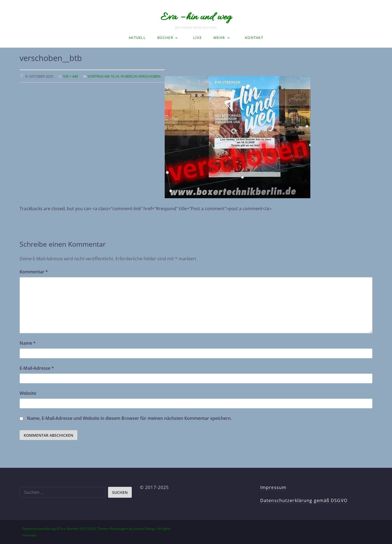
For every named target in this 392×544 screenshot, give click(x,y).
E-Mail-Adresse (37, 368)
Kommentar (34, 272)
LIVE (197, 38)
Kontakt (254, 38)
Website (28, 393)
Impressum (273, 487)
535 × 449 (70, 76)
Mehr (219, 38)
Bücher (165, 38)
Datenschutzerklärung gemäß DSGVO (304, 500)
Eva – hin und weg (196, 17)
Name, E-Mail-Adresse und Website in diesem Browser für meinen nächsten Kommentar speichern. (129, 418)
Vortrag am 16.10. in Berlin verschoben (124, 76)
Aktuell (137, 38)
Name (28, 343)
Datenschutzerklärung (39, 529)
